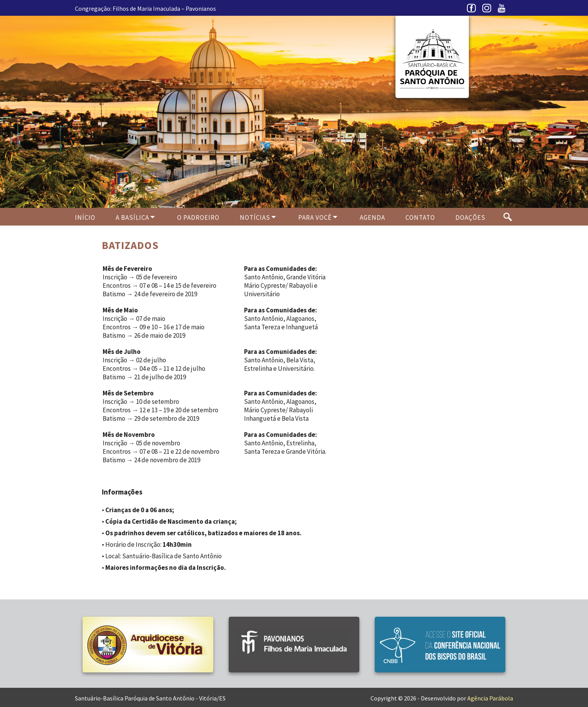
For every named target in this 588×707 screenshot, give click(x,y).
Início (85, 217)
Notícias (255, 217)
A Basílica (132, 217)
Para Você (315, 217)
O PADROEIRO (198, 217)
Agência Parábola (490, 698)
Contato (420, 217)
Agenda (372, 217)
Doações (470, 217)
